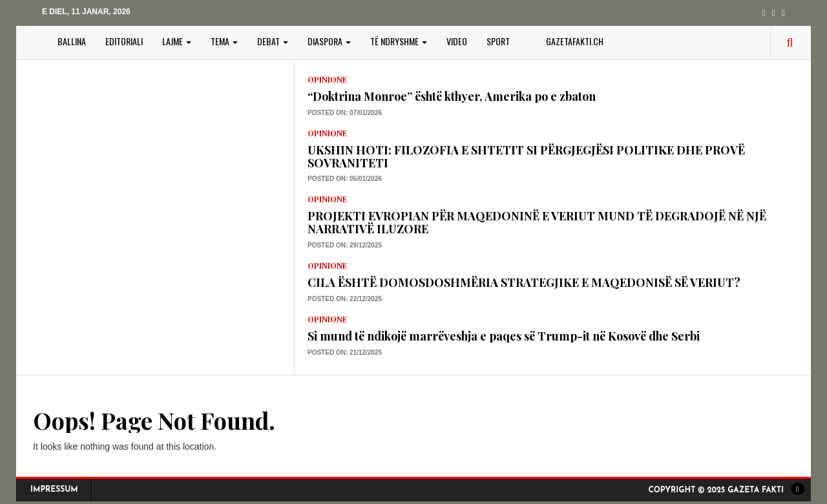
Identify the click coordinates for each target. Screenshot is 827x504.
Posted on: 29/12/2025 (345, 245)
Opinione (327, 79)
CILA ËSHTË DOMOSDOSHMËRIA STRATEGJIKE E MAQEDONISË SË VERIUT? (524, 282)
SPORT (498, 41)
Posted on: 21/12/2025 (345, 352)
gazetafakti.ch (575, 41)
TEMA (224, 41)
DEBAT (273, 41)
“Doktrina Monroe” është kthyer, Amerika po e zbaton (452, 96)
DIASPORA (329, 41)
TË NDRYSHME (399, 41)
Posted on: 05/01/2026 (345, 179)
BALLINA (72, 41)
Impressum (54, 490)
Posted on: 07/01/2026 (345, 113)
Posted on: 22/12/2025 (345, 299)
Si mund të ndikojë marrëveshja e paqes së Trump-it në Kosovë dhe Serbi (504, 336)
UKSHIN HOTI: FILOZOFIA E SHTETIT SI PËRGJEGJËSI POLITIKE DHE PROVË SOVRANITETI (526, 156)
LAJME (177, 41)
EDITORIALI (124, 41)
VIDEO (457, 41)
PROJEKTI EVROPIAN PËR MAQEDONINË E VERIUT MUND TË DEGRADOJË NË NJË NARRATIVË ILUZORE (537, 222)
